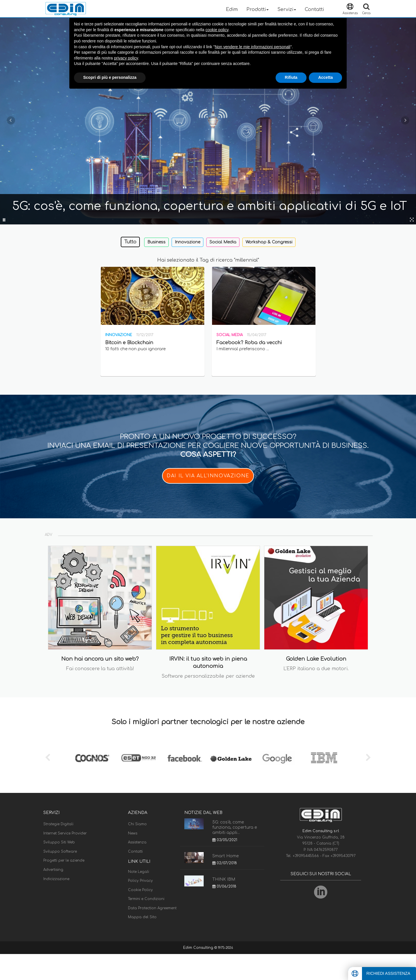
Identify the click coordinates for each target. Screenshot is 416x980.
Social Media (223, 242)
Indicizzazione (56, 879)
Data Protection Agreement (152, 908)
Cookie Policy (140, 890)
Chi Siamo (137, 824)
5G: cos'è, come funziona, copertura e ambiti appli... (235, 827)
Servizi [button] (287, 10)
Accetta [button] (325, 77)
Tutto (130, 242)
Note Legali (139, 872)
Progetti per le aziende (64, 860)
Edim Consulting (199, 948)
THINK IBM (224, 879)
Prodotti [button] (258, 10)
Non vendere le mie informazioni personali (252, 47)
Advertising (53, 870)
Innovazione (187, 242)
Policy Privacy (140, 881)
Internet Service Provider (65, 833)
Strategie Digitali (58, 824)
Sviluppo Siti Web (59, 842)
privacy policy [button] (126, 58)
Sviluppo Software (60, 852)
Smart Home (225, 856)
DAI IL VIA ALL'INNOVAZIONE (208, 476)
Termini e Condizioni (146, 899)
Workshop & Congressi (269, 242)
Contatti (314, 10)
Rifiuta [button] (291, 77)
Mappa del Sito (142, 917)
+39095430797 (343, 856)
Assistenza (137, 842)
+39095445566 (306, 856)
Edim (232, 10)
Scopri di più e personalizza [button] (110, 77)
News (133, 833)
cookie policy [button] (217, 30)
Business (156, 242)
